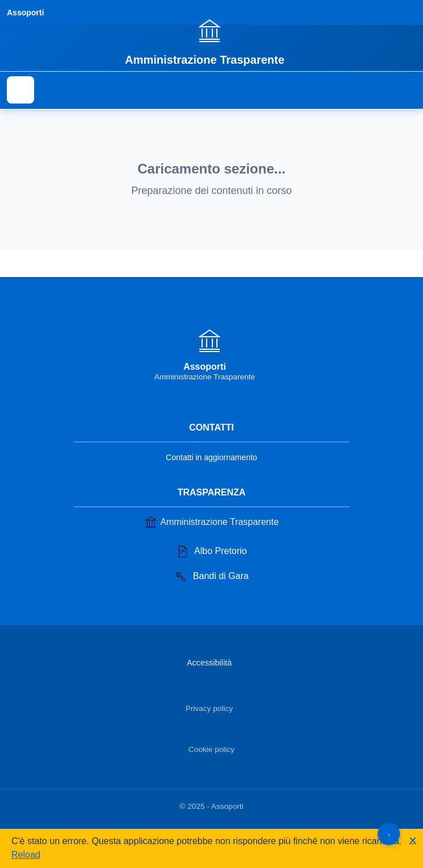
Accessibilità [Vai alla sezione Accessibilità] (209, 663)
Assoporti (25, 13)
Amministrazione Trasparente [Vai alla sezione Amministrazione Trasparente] (211, 522)
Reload (26, 855)
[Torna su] (389, 834)
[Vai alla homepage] (211, 42)
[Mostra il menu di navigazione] (20, 90)
